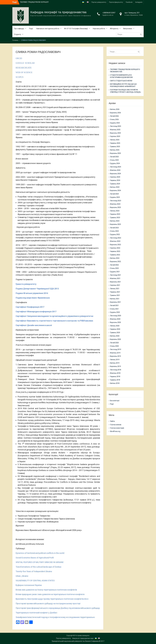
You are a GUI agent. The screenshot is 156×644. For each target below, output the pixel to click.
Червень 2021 (115, 292)
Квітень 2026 (115, 109)
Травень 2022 (115, 255)
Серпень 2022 (115, 248)
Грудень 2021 (115, 272)
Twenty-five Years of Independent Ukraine (34, 571)
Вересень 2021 (115, 282)
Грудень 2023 (115, 197)
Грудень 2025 (115, 123)
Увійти (112, 421)
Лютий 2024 (114, 194)
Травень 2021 (115, 295)
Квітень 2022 (115, 258)
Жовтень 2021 (115, 278)
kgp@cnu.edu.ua (108, 15)
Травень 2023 (115, 218)
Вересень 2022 (115, 245)
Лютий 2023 (114, 228)
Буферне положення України (29, 585)
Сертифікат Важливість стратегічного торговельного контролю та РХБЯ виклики (54, 321)
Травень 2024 (115, 184)
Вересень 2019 (115, 356)
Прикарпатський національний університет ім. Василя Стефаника (75, 641)
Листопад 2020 (116, 316)
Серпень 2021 (115, 285)
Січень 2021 (114, 309)
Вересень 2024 (115, 174)
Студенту (18, 34)
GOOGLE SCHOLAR (25, 63)
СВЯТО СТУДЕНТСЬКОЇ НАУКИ (121, 81)
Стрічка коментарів (117, 428)
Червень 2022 (115, 251)
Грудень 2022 (115, 234)
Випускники (128, 29)
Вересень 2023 (115, 207)
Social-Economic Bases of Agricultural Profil (35, 558)
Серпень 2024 (115, 177)
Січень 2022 (114, 268)
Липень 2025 (115, 140)
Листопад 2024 (116, 167)
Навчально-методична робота (48, 29)
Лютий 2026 (114, 116)
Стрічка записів (116, 425)
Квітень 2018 (115, 383)
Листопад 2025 (116, 126)
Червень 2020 (115, 329)
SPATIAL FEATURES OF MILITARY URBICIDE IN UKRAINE (40, 562)
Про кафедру (19, 29)
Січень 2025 (114, 160)
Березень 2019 (115, 366)
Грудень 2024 (115, 163)
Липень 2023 (115, 211)
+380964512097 (109, 13)
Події (31, 29)
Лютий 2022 (114, 265)
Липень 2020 (115, 326)
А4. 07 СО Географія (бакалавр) (76, 29)
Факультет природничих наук (83, 638)
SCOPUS (20, 77)
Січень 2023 (114, 231)
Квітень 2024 (115, 187)
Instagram (139, 2)
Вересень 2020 (115, 322)
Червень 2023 (115, 214)
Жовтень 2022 (115, 241)
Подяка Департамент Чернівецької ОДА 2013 (37, 289)
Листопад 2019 (116, 349)
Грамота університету (26, 284)
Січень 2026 (114, 119)
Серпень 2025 (115, 136)
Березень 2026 (115, 113)
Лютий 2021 (114, 305)
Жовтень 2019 (115, 353)
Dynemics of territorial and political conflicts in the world (40, 553)
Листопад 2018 (116, 370)
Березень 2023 (115, 224)
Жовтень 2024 (115, 170)
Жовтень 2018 (115, 373)
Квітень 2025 (115, 150)
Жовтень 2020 (115, 319)
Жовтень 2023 (115, 204)
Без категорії (115, 401)
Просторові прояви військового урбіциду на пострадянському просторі (48, 603)
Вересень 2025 (115, 133)
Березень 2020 (115, 339)
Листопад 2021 (116, 275)
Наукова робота (99, 29)
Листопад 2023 (116, 201)
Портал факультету (116, 2)
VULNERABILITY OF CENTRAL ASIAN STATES (35, 581)
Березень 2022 (115, 262)
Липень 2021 (115, 289)
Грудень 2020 (115, 312)
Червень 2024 (115, 180)
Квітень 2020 (115, 336)
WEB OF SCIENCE (24, 72)
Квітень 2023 (115, 221)
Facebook (129, 2)
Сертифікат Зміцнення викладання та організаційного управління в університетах (54, 316)
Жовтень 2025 (115, 130)
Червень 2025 (115, 143)
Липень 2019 (115, 360)
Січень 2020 (114, 346)
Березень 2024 (115, 190)
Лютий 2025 (114, 157)
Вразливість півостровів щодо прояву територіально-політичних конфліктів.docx (52, 599)
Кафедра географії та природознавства (58, 12)
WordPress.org (115, 431)
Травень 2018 (115, 380)
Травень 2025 (115, 147)
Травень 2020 (115, 333)
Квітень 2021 (115, 299)
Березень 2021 (115, 302)
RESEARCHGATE (24, 68)
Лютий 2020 (114, 343)
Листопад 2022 (116, 238)
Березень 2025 (115, 153)
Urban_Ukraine (22, 576)
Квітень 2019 (115, 363)
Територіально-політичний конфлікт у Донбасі (36, 613)
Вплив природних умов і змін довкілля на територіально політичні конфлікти (50, 594)
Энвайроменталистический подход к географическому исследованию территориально (55, 617)
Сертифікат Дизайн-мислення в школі (34, 325)
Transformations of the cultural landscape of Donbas (39, 567)
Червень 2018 (115, 376)
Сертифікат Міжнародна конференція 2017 (36, 312)
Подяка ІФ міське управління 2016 (32, 293)
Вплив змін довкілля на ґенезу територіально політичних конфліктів (46, 590)
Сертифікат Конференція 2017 (30, 307)
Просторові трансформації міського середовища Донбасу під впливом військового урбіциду (58, 608)
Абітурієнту (114, 29)
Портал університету (99, 2)
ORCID (19, 58)
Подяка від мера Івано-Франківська (33, 298)
